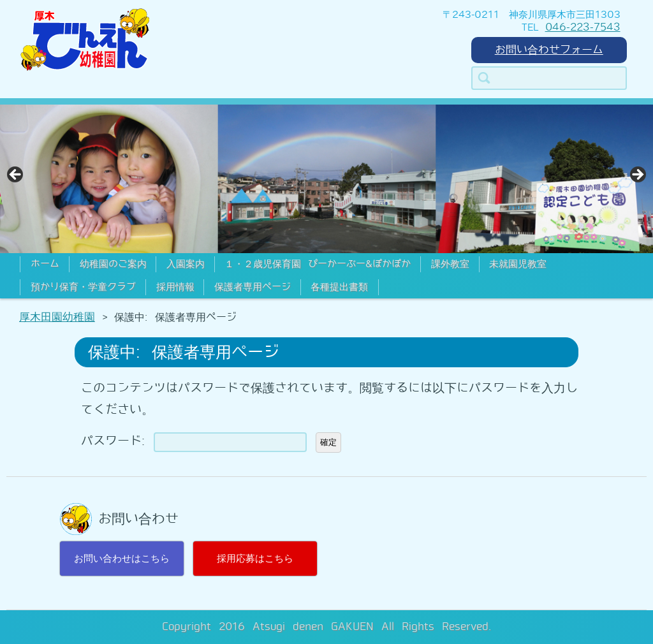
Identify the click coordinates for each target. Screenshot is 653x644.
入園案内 (186, 264)
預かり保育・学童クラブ (83, 287)
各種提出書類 (339, 287)
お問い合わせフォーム (549, 50)
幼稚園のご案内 (113, 264)
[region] (326, 179)
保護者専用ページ (253, 287)
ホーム (45, 264)
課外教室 (450, 264)
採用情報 (175, 287)
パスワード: (194, 441)
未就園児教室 (518, 264)
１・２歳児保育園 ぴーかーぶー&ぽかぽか (318, 264)
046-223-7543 (583, 27)
